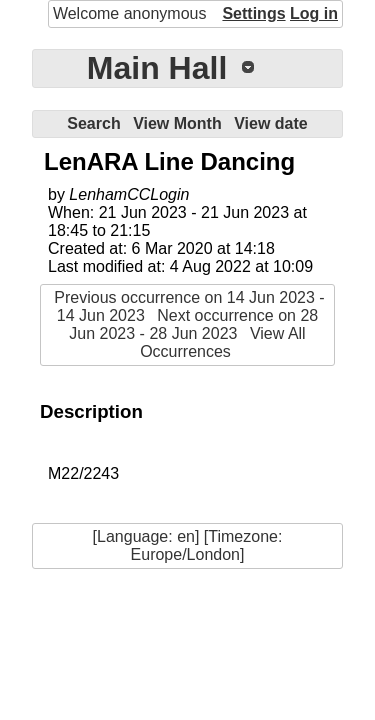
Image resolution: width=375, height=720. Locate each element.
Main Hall (157, 68)
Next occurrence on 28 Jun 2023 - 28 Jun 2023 (193, 324)
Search (93, 123)
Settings (253, 13)
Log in (314, 13)
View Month (177, 123)
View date (271, 123)
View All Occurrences (223, 342)
